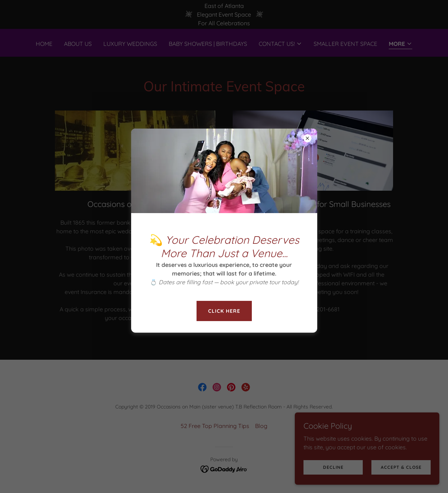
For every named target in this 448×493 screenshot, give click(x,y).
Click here (224, 311)
